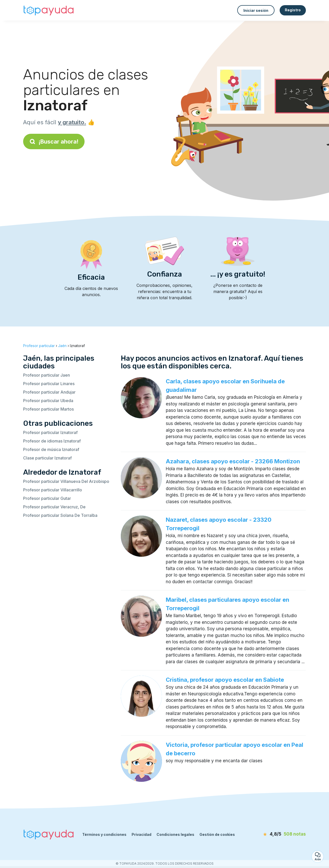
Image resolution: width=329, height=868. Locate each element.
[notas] (276, 834)
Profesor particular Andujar (49, 392)
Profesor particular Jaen (47, 375)
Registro (293, 10)
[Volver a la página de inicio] (49, 10)
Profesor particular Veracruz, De (54, 507)
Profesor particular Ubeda (48, 401)
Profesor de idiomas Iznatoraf (52, 441)
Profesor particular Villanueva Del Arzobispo (66, 481)
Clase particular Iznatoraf (47, 458)
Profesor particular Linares (49, 384)
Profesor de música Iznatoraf (51, 449)
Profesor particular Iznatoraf (50, 432)
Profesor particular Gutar (47, 498)
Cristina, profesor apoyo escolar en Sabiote (225, 680)
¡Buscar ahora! (54, 141)
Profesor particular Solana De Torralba (60, 515)
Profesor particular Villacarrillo (53, 490)
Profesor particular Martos (48, 409)
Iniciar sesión (256, 10)
